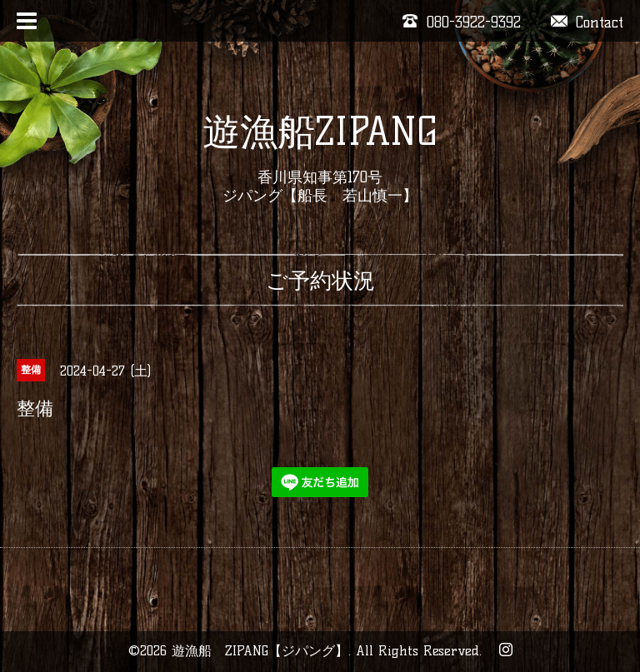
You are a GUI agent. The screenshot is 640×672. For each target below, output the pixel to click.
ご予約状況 (320, 281)
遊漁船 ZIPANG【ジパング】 (260, 651)
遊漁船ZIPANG (320, 132)
